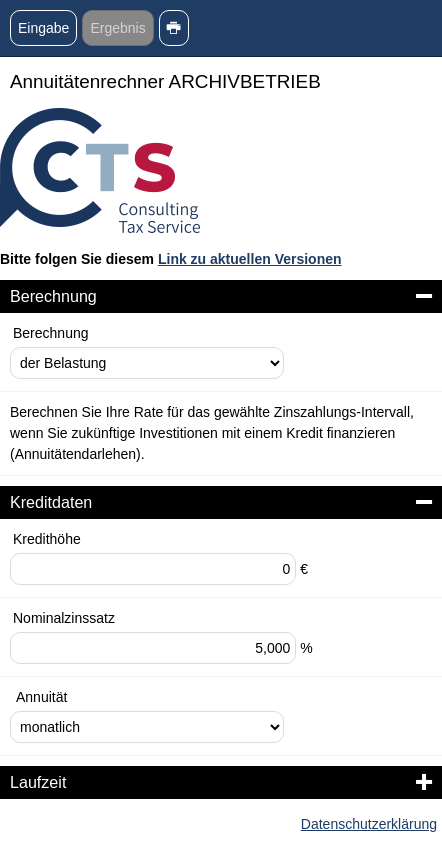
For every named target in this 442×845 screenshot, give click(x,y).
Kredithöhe (47, 539)
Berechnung (51, 333)
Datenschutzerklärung (369, 824)
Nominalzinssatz (64, 618)
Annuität (41, 697)
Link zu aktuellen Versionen (250, 259)
